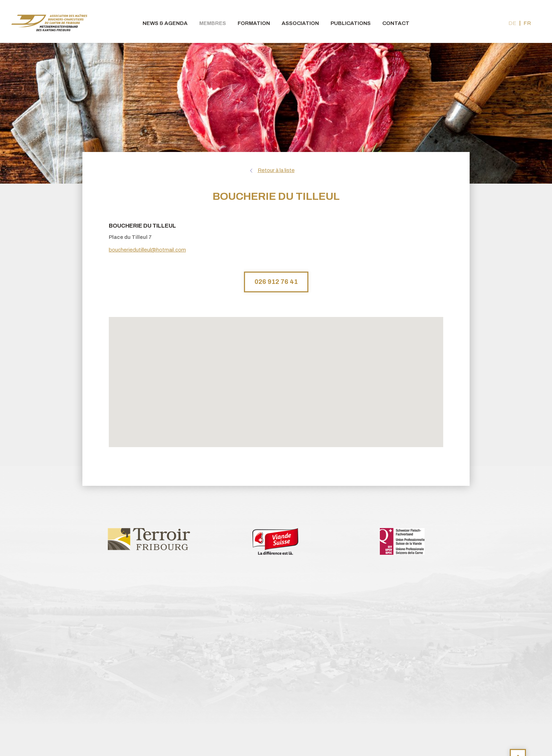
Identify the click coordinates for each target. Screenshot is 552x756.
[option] (149, 539)
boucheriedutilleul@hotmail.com (147, 250)
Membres (213, 23)
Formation (254, 23)
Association (300, 23)
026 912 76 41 (276, 282)
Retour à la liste (276, 170)
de (512, 23)
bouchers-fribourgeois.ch (49, 21)
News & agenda (165, 23)
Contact (396, 23)
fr (527, 23)
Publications (351, 23)
